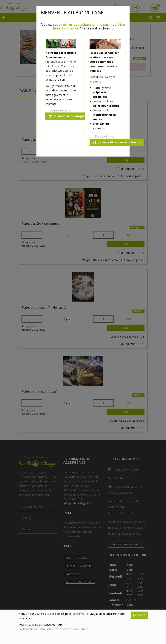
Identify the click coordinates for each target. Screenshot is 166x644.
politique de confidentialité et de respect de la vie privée (53, 629)
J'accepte (139, 615)
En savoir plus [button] (61, 110)
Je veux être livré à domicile (117, 142)
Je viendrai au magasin (68, 116)
